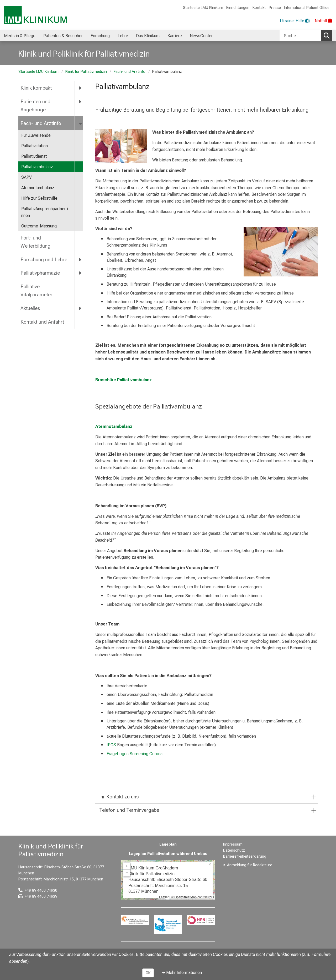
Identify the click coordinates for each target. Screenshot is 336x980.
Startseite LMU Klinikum (203, 8)
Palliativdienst (34, 156)
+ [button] (127, 866)
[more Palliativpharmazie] (80, 273)
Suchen (328, 35)
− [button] (127, 873)
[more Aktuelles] (80, 308)
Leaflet (164, 897)
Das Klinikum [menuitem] (148, 36)
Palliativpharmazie (40, 273)
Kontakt (259, 8)
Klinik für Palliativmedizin (86, 72)
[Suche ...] (300, 36)
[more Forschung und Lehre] (80, 259)
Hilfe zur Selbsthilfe (39, 198)
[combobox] (306, 36)
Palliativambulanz (37, 167)
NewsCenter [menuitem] (201, 36)
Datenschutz (234, 850)
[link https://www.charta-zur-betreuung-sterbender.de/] (135, 920)
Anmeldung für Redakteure (250, 865)
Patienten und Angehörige (35, 106)
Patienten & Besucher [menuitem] (63, 36)
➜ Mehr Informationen (182, 973)
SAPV (27, 177)
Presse (275, 8)
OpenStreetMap (185, 897)
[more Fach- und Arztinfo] (81, 123)
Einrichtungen (238, 8)
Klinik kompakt (36, 88)
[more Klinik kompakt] (80, 88)
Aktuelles (30, 308)
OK (148, 973)
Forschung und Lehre (44, 260)
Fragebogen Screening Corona (135, 754)
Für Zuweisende (36, 135)
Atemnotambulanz (38, 188)
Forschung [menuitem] (100, 36)
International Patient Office (307, 8)
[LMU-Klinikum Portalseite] (35, 15)
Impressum (233, 844)
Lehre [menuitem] (123, 36)
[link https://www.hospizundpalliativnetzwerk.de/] (168, 925)
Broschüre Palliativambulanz (124, 380)
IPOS (112, 745)
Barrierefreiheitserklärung (245, 856)
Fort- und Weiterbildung (35, 242)
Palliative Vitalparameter (36, 291)
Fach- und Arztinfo (130, 72)
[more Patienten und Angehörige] (80, 102)
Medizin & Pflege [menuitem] (20, 36)
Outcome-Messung (39, 226)
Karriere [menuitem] (175, 36)
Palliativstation (35, 146)
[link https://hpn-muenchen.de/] (201, 920)
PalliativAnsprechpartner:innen (45, 212)
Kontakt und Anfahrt (42, 322)
